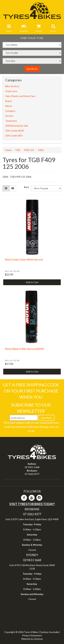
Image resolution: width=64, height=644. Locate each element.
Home (8, 150)
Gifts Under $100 (15, 131)
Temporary (11, 121)
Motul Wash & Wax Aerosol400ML (25, 349)
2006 (41, 150)
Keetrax (38, 639)
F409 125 (29, 150)
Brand (8, 101)
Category (10, 111)
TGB (17, 150)
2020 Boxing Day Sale (17, 126)
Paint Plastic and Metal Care (20, 96)
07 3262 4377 (32, 474)
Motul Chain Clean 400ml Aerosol (24, 259)
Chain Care (11, 91)
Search (32, 69)
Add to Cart (32, 282)
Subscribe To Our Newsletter (31, 408)
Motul (8, 106)
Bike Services (12, 86)
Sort (26, 187)
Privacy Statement (32, 635)
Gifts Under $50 (14, 136)
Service (9, 116)
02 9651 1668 (32, 467)
